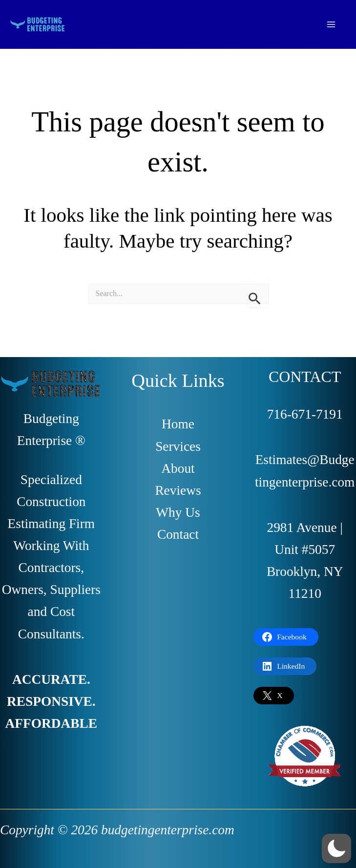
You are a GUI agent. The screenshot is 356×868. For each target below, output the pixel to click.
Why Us (178, 512)
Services (178, 446)
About (178, 468)
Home (178, 424)
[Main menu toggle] (331, 24)
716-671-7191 (305, 414)
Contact (178, 534)
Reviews (178, 490)
